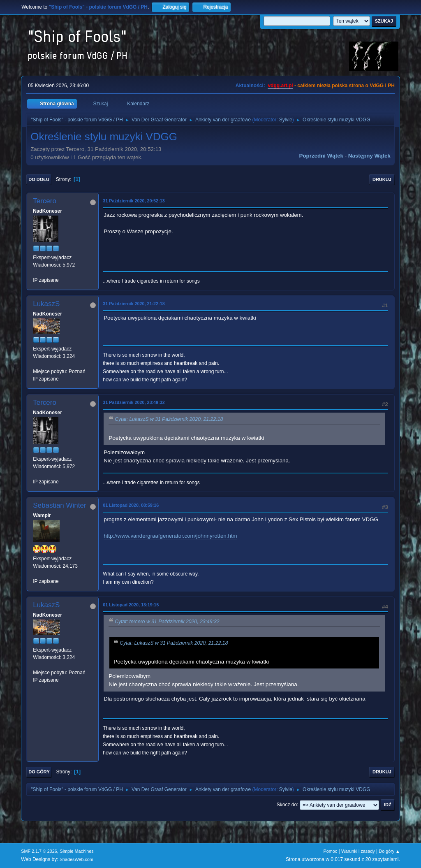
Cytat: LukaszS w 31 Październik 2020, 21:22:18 (169, 419)
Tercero (45, 201)
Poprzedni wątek (321, 156)
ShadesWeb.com (76, 859)
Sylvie (286, 120)
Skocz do (287, 805)
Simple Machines (77, 851)
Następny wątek (369, 156)
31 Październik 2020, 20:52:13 (134, 201)
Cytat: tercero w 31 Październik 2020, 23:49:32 (167, 622)
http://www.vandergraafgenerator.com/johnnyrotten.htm (170, 536)
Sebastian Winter (59, 505)
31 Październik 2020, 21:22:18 (134, 304)
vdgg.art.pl (280, 86)
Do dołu (39, 179)
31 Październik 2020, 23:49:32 (134, 402)
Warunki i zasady (358, 851)
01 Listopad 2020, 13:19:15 (131, 605)
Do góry (39, 772)
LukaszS (46, 304)
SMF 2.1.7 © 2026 (39, 851)
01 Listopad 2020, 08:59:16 (131, 505)
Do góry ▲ (389, 851)
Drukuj (382, 179)
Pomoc (331, 851)
